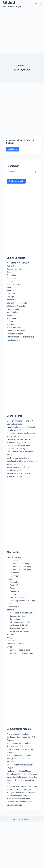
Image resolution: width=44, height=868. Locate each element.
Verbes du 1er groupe (22, 564)
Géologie (11, 297)
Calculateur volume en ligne (18, 446)
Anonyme (11, 746)
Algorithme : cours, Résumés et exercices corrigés (21, 759)
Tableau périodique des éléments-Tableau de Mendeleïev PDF (22, 780)
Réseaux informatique (16, 328)
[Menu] (36, 4)
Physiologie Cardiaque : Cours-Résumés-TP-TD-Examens (21, 737)
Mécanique (11, 315)
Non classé (11, 318)
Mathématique (13, 312)
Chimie (10, 281)
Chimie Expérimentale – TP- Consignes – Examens (21, 749)
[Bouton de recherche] (35, 172)
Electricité (11, 288)
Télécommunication (15, 334)
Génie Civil (11, 641)
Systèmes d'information (17, 331)
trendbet (10, 743)
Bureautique (12, 275)
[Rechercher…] (20, 172)
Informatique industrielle (17, 303)
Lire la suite (13, 153)
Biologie (10, 272)
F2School (9, 3)
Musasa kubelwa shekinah (18, 765)
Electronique (12, 291)
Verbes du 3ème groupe (23, 570)
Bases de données (14, 269)
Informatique (12, 300)
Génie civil (11, 294)
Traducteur (14, 576)
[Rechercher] (41, 4)
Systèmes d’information (20, 631)
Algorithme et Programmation (19, 263)
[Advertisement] (22, 31)
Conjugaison (15, 560)
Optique (10, 321)
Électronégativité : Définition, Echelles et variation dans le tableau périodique (22, 461)
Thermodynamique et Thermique (20, 337)
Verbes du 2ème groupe (23, 567)
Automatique (12, 266)
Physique (11, 325)
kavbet (10, 777)
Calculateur (12, 278)
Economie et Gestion (15, 284)
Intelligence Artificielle (16, 306)
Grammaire (14, 573)
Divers (9, 647)
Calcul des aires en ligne (17, 449)
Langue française (14, 309)
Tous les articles (14, 340)
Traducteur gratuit (16, 181)
